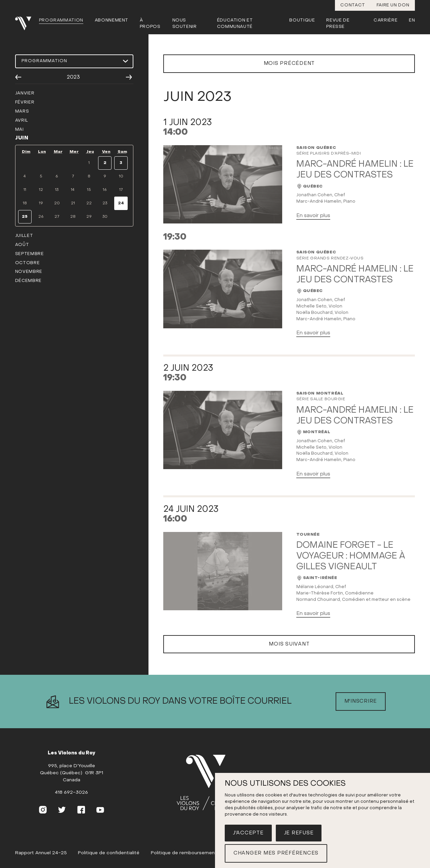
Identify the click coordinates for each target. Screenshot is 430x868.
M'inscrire (361, 711)
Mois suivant (289, 654)
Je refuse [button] (299, 833)
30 (105, 217)
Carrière (385, 20)
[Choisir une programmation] (74, 61)
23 (105, 203)
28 (73, 217)
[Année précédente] (18, 77)
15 (89, 190)
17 (121, 190)
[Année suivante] (129, 77)
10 (121, 176)
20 (57, 203)
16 (105, 190)
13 (57, 190)
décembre (28, 281)
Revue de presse (338, 24)
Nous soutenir (185, 24)
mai (19, 130)
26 (41, 217)
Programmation (61, 20)
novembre (29, 272)
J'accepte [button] (248, 833)
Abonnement (112, 20)
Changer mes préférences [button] (276, 853)
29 (89, 217)
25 (25, 217)
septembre (30, 254)
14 (73, 190)
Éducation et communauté (235, 24)
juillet (24, 236)
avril (22, 121)
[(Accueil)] (210, 793)
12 (41, 190)
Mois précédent (289, 74)
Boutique (302, 20)
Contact (353, 5)
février (25, 102)
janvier (25, 93)
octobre (27, 263)
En (412, 20)
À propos (150, 24)
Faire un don (393, 5)
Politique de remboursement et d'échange (200, 863)
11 (25, 190)
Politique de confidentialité (109, 863)
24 (121, 203)
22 (89, 203)
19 (41, 203)
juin (22, 138)
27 (57, 217)
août (22, 245)
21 (73, 203)
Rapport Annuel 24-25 (41, 863)
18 (25, 203)
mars (22, 112)
